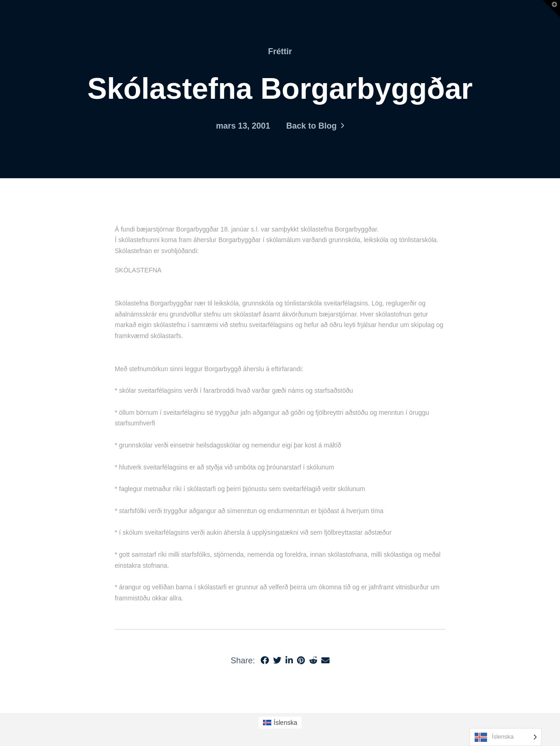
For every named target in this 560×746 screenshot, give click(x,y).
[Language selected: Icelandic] (506, 737)
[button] (551, 9)
